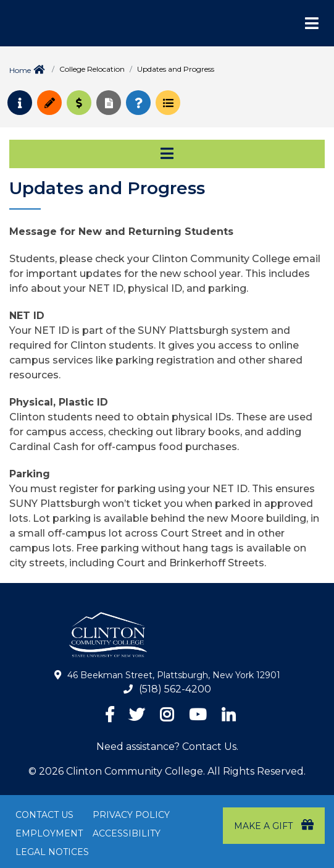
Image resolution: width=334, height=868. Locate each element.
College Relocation (92, 69)
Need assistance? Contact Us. (167, 747)
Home (20, 70)
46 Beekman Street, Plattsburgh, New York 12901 (174, 675)
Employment (49, 833)
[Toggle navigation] (167, 154)
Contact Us (44, 815)
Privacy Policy (131, 815)
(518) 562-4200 (175, 689)
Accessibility (127, 833)
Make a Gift (274, 825)
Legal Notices (52, 852)
